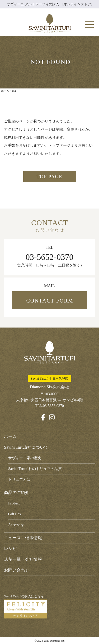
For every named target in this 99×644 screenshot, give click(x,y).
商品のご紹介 (17, 492)
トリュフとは (19, 480)
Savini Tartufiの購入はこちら (25, 606)
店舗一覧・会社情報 (23, 559)
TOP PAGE (49, 177)
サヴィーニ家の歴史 (25, 458)
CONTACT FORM (50, 301)
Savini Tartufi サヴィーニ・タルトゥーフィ (50, 23)
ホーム (10, 436)
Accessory (16, 525)
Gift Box (15, 514)
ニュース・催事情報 (23, 538)
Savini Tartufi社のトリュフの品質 (35, 469)
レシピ (10, 549)
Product (14, 503)
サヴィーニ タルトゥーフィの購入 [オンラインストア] (50, 4)
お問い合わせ (17, 570)
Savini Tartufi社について (26, 447)
